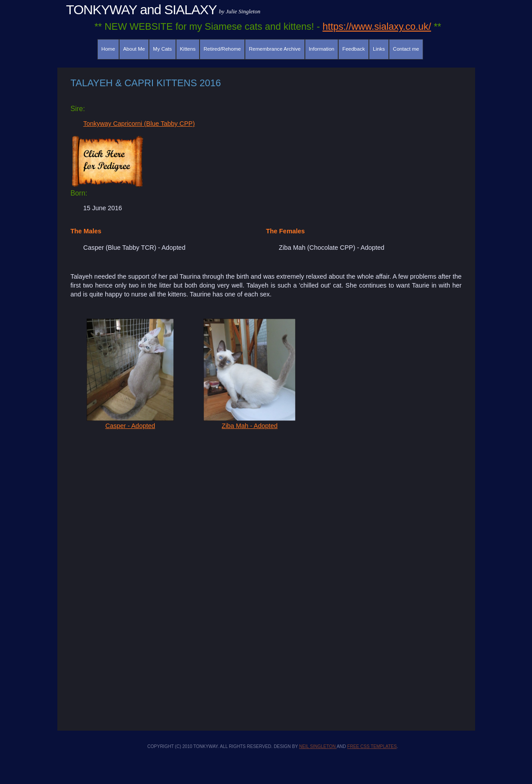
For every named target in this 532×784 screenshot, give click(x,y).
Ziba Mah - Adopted (250, 422)
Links (379, 49)
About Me (134, 49)
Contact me (406, 49)
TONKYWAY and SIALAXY (142, 10)
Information (322, 49)
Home (108, 49)
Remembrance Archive (275, 49)
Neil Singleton (318, 746)
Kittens (188, 49)
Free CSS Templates (372, 746)
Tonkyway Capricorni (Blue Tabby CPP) (139, 124)
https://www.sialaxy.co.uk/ (377, 26)
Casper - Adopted (130, 422)
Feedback (354, 49)
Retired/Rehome (222, 49)
